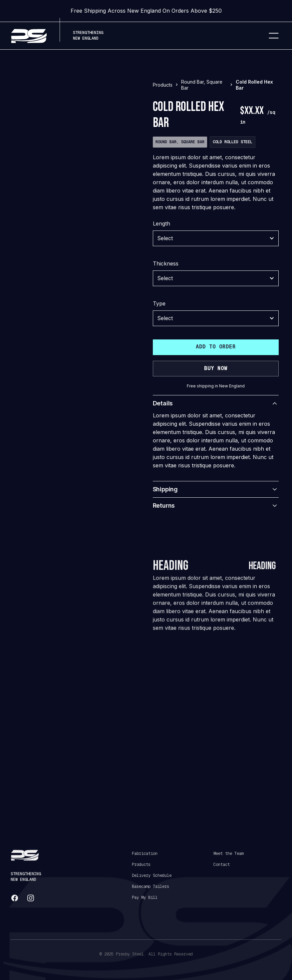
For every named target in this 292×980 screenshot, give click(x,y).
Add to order (216, 347)
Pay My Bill (145, 903)
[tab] (33, 292)
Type (159, 303)
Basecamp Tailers (150, 892)
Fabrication (145, 859)
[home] (29, 36)
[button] (274, 36)
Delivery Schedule (152, 881)
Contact (222, 870)
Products (141, 870)
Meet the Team (229, 859)
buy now (216, 368)
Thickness (166, 263)
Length (161, 224)
